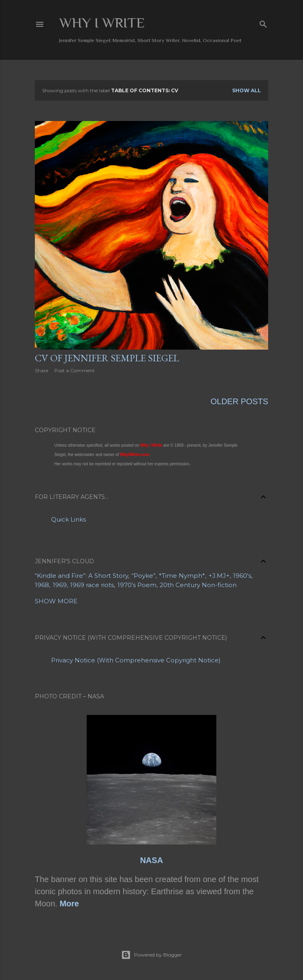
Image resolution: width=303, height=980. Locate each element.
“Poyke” (144, 576)
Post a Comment (75, 370)
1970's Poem (137, 585)
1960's (242, 576)
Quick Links (68, 519)
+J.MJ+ (219, 576)
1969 (60, 585)
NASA (152, 860)
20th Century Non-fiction (198, 585)
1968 (42, 585)
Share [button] (42, 370)
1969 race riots (92, 585)
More (69, 904)
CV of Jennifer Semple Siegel (107, 358)
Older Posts (239, 401)
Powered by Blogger (151, 955)
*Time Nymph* (182, 576)
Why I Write (102, 23)
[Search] (263, 23)
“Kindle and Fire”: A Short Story (81, 576)
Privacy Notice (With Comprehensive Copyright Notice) (136, 660)
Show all (246, 90)
